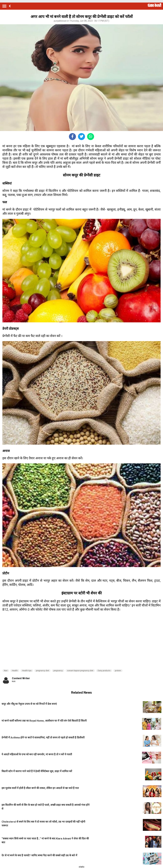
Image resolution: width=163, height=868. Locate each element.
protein (118, 671)
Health (15, 671)
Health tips (27, 671)
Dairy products (104, 671)
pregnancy (58, 671)
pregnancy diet (43, 671)
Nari (6, 671)
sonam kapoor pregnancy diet (80, 671)
